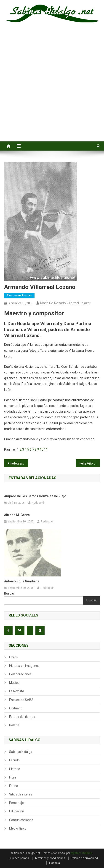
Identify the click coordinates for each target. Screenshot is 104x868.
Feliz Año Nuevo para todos (90, 463)
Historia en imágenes (24, 666)
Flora (13, 777)
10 (42, 449)
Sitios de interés (21, 794)
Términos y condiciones (50, 858)
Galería (14, 725)
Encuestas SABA (21, 700)
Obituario (16, 708)
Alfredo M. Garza (17, 515)
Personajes (17, 803)
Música (14, 683)
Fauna (14, 786)
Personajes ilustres (19, 295)
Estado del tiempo (22, 717)
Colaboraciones (20, 674)
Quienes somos (19, 858)
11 (46, 449)
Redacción (39, 503)
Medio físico (18, 828)
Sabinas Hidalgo (21, 752)
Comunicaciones (21, 820)
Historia (15, 769)
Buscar (9, 593)
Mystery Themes (81, 853)
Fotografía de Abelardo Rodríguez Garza (19, 463)
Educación (17, 811)
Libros (13, 657)
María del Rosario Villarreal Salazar (65, 303)
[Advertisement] (52, 87)
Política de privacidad (84, 858)
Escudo (14, 760)
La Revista (17, 691)
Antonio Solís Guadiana (22, 581)
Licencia (55, 863)
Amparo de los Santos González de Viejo (35, 496)
